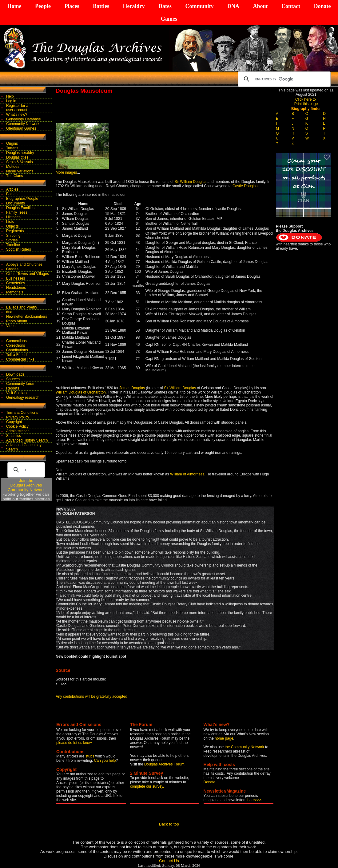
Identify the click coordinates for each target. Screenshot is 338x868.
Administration (18, 431)
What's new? (17, 115)
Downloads (15, 374)
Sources (13, 379)
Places (72, 6)
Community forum (21, 384)
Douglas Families (20, 208)
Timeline (13, 245)
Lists (10, 222)
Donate (322, 6)
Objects (12, 226)
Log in (11, 101)
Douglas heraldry (20, 153)
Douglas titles (17, 157)
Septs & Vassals (19, 162)
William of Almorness (187, 474)
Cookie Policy (17, 426)
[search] (283, 79)
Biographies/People (22, 199)
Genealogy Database (24, 119)
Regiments (15, 231)
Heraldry (134, 6)
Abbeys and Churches (24, 264)
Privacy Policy (18, 417)
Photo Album (17, 321)
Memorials (15, 292)
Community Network (23, 124)
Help (10, 96)
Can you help (105, 761)
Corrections (16, 345)
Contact (291, 6)
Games (169, 19)
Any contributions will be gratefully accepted (91, 696)
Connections (16, 341)
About (260, 6)
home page (224, 738)
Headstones (16, 288)
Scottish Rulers (19, 249)
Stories (12, 240)
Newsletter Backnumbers (27, 317)
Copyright (14, 422)
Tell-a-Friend (16, 355)
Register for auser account (17, 108)
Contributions (17, 350)
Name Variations (20, 171)
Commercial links (20, 359)
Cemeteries (16, 283)
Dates (165, 6)
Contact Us (169, 861)
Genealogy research (23, 398)
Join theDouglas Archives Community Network (26, 485)
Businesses (16, 278)
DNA (233, 6)
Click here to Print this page (306, 102)
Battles (101, 6)
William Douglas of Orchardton (81, 392)
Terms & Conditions (22, 413)
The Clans (15, 176)
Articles (12, 189)
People (43, 6)
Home (14, 6)
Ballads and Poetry (22, 307)
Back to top (169, 824)
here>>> (254, 800)
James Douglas (132, 388)
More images (66, 172)
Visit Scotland (17, 393)
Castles (12, 269)
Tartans (12, 148)
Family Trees (17, 212)
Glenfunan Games (21, 128)
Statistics (14, 436)
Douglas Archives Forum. (165, 764)
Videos (12, 326)
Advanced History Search (27, 440)
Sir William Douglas (190, 182)
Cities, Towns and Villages (28, 274)
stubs (90, 756)
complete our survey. (147, 786)
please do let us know (74, 743)
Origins (12, 143)
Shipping (13, 236)
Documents (16, 203)
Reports (13, 388)
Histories (13, 217)
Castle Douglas (245, 186)
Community (199, 6)
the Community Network (245, 747)
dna (9, 312)
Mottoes (13, 167)
